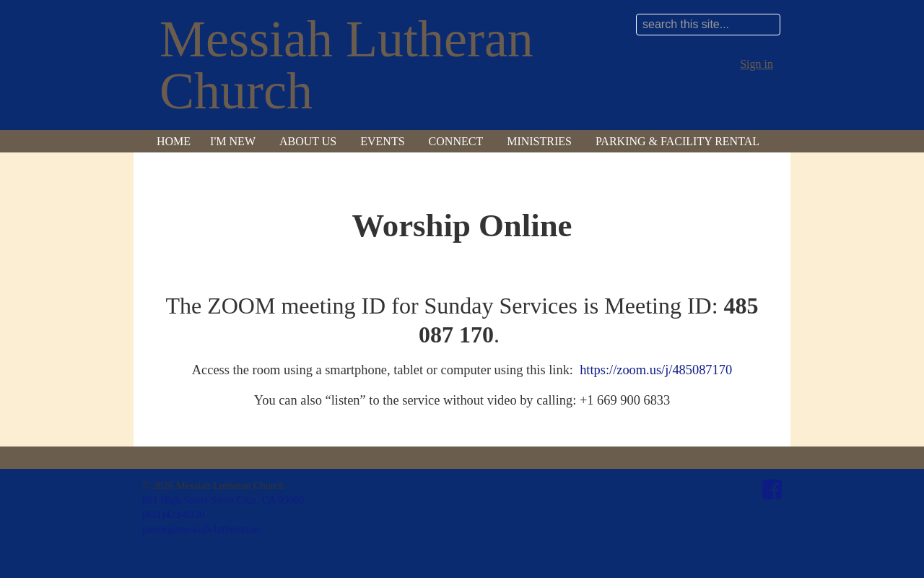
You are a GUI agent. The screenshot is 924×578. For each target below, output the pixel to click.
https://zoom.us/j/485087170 (656, 370)
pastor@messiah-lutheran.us (201, 529)
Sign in (757, 64)
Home (174, 141)
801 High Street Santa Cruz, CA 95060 (223, 500)
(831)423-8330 (173, 514)
